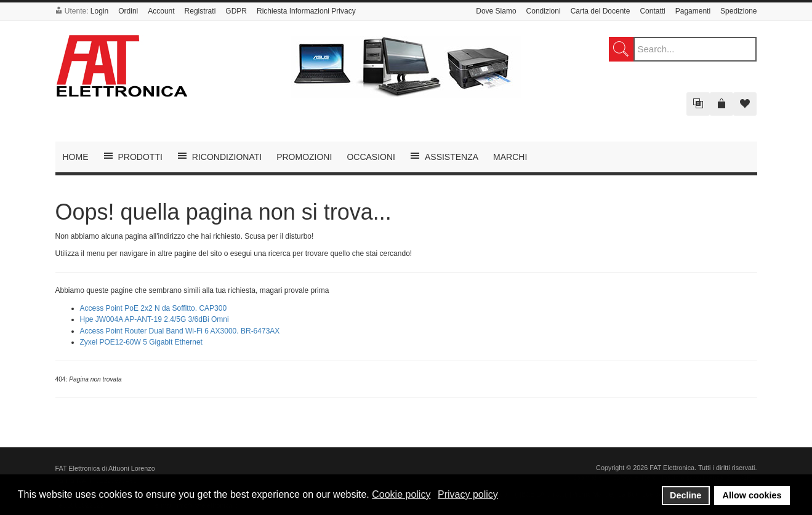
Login (99, 11)
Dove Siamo (496, 11)
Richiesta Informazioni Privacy (306, 11)
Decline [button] (685, 495)
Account (161, 11)
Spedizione (738, 11)
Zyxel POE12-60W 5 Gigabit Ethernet (141, 342)
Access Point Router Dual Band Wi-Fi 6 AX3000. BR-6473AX (180, 331)
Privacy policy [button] (468, 494)
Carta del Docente (601, 11)
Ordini (128, 11)
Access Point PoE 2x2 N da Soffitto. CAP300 (154, 308)
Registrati (200, 11)
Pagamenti (693, 11)
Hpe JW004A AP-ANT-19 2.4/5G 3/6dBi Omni (155, 319)
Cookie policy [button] (401, 494)
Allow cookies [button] (752, 495)
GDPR (236, 11)
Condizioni (544, 11)
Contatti (652, 11)
